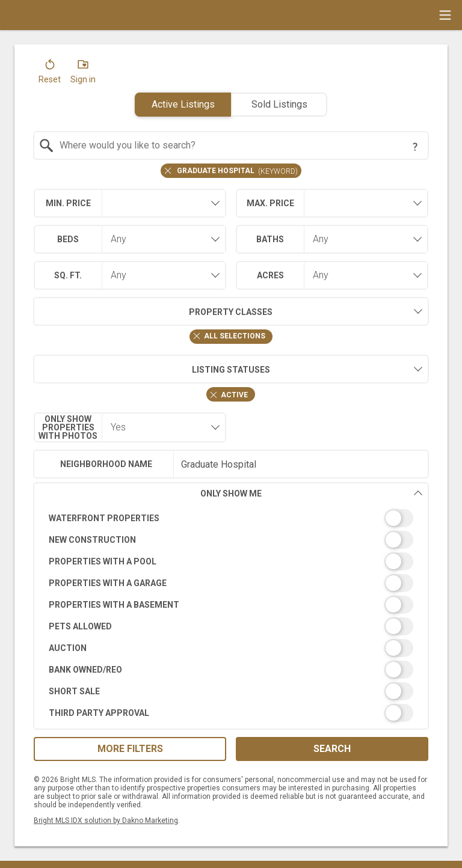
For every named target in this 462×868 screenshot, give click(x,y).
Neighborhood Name (106, 464)
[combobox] (231, 145)
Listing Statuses (152, 369)
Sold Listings (279, 104)
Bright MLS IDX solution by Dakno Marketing (106, 821)
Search (332, 749)
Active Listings (183, 104)
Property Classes (153, 311)
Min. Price (68, 203)
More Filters (130, 749)
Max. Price (270, 203)
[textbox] (239, 145)
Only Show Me (312, 493)
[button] (50, 74)
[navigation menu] (445, 15)
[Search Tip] (415, 147)
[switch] (231, 518)
